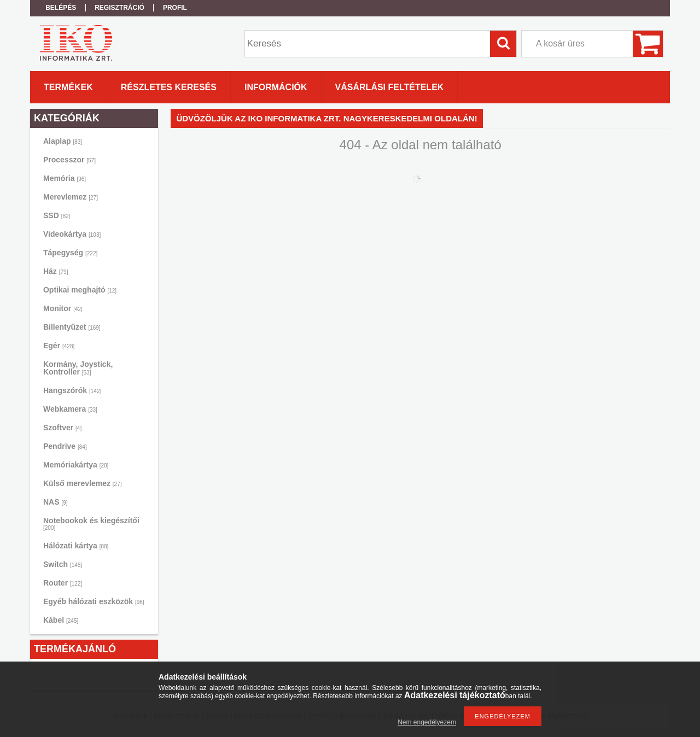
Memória (65, 178)
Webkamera (70, 409)
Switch (63, 564)
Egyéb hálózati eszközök (94, 601)
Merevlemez (71, 197)
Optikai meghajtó (80, 290)
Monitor (63, 308)
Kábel (61, 620)
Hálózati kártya (76, 546)
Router (63, 583)
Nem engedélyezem (427, 722)
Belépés (61, 8)
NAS (56, 502)
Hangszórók (72, 390)
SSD (57, 215)
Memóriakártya (76, 465)
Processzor (69, 160)
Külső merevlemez (83, 483)
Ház (56, 271)
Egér (59, 346)
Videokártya (72, 234)
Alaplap (63, 141)
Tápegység (70, 253)
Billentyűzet (72, 327)
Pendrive (65, 446)
